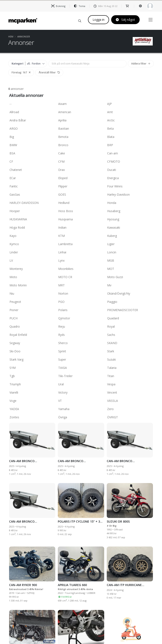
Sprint (81, 351)
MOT (130, 269)
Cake (81, 153)
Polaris (81, 310)
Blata (130, 137)
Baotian (81, 129)
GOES (81, 195)
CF (32, 162)
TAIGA (81, 368)
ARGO (32, 129)
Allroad (32, 112)
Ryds (81, 335)
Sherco (81, 343)
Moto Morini (32, 285)
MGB (130, 261)
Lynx (81, 261)
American (81, 112)
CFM (81, 162)
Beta (130, 129)
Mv (130, 285)
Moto (32, 277)
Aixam (81, 104)
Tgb (32, 376)
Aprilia (81, 120)
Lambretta (81, 244)
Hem (11, 36)
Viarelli (32, 393)
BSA (32, 153)
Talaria (130, 368)
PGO (81, 302)
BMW (32, 145)
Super (81, 360)
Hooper (32, 211)
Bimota (81, 137)
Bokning (58, 6)
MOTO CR (81, 277)
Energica (130, 178)
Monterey (32, 269)
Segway (32, 343)
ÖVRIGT (130, 417)
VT (81, 401)
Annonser (24, 36)
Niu (32, 294)
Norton (81, 294)
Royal (130, 327)
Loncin (130, 252)
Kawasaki (130, 228)
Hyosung (130, 219)
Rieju (81, 327)
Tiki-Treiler (81, 376)
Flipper (81, 186)
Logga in (99, 20)
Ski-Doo (32, 351)
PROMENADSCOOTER (130, 310)
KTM (81, 236)
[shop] (128, 6)
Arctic (130, 120)
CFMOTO (130, 162)
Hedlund (81, 203)
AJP (130, 104)
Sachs (130, 335)
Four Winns (130, 186)
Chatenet (32, 170)
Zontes (32, 417)
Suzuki (130, 360)
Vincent (130, 393)
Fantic (32, 186)
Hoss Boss (81, 211)
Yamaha (81, 409)
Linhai (81, 252)
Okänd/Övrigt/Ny (130, 294)
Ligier (130, 244)
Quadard (130, 318)
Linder (32, 252)
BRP (130, 145)
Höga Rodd (32, 228)
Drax (81, 170)
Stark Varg (32, 360)
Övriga (81, 417)
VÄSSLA (130, 401)
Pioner (32, 310)
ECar (32, 178)
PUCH (32, 318)
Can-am (130, 153)
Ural (81, 384)
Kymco (32, 244)
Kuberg (130, 236)
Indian (81, 228)
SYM (32, 368)
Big (32, 137)
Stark (130, 351)
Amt (130, 112)
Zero (130, 409)
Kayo (32, 236)
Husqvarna (81, 219)
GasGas (32, 195)
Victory (81, 393)
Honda (130, 203)
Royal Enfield (32, 335)
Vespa (130, 384)
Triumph (32, 384)
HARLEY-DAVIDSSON (32, 203)
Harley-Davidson (130, 195)
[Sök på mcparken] (80, 20)
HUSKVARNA (32, 219)
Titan (130, 376)
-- (32, 104)
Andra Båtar (32, 120)
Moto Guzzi (130, 277)
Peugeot (32, 302)
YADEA (32, 409)
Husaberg (130, 211)
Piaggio (130, 302)
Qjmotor (81, 318)
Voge (32, 401)
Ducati (130, 170)
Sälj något (125, 20)
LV (32, 261)
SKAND (130, 343)
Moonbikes (81, 269)
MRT (81, 285)
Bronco (81, 145)
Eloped (81, 178)
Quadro (32, 327)
